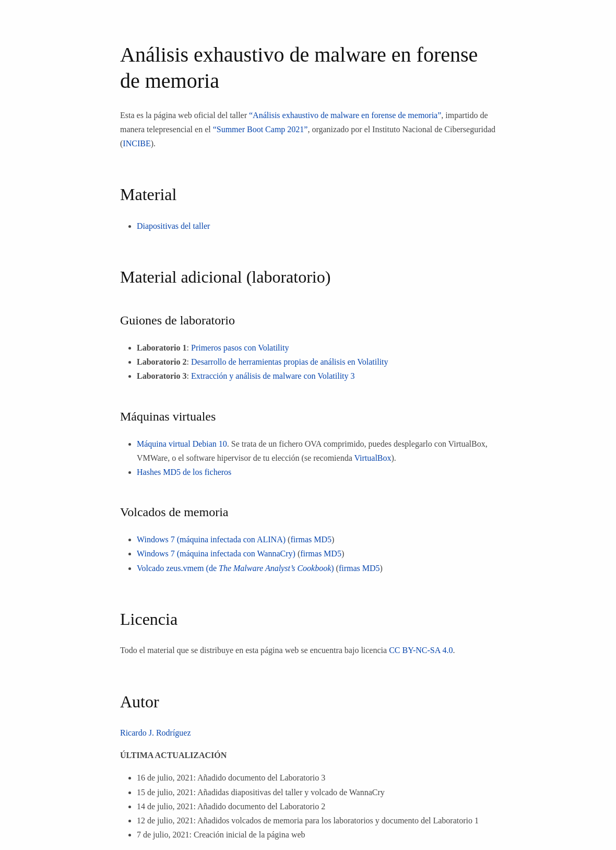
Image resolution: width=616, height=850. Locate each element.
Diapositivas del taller (173, 226)
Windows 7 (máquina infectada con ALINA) (211, 539)
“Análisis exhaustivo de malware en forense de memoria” (345, 115)
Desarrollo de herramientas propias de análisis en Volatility (290, 362)
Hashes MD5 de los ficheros (184, 472)
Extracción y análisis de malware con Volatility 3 (273, 376)
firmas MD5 (311, 539)
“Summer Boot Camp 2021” (260, 129)
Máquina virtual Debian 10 (182, 444)
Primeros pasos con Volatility (240, 348)
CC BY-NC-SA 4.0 (421, 650)
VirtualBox (372, 458)
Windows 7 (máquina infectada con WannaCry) (216, 554)
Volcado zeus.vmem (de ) (235, 568)
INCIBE (137, 143)
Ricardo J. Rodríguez (156, 733)
